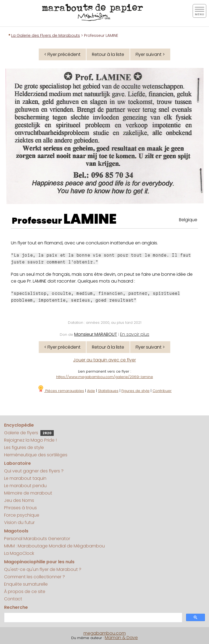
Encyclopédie (19, 425)
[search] (93, 618)
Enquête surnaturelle (26, 584)
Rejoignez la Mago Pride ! (30, 440)
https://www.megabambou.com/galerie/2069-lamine (105, 377)
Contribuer (162, 391)
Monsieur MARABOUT (96, 334)
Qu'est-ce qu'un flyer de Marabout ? (43, 569)
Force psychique (22, 515)
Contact (13, 599)
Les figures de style (24, 447)
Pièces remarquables (61, 391)
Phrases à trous (20, 508)
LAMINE (90, 219)
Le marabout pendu (25, 486)
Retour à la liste (108, 54)
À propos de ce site (25, 591)
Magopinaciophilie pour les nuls (39, 562)
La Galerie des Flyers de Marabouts (46, 35)
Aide (91, 391)
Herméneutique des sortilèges (36, 455)
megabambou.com (105, 633)
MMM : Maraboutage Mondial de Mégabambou (54, 546)
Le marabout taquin (25, 478)
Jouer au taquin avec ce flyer (104, 360)
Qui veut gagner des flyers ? (34, 471)
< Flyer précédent (62, 54)
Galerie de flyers (29, 433)
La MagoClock (19, 553)
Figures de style (135, 391)
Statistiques (108, 391)
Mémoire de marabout (28, 493)
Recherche (16, 607)
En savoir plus (135, 334)
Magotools (16, 531)
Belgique (188, 220)
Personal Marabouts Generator (37, 539)
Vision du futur (19, 522)
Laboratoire (17, 463)
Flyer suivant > (150, 54)
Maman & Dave (121, 638)
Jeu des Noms (19, 500)
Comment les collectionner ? (35, 577)
